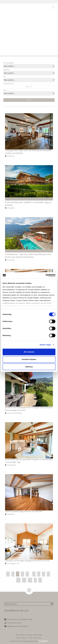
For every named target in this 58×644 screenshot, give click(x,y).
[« (8, 574)
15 (30, 580)
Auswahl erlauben (29, 359)
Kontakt (18, 638)
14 (24, 580)
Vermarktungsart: (9, 63)
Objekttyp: (7, 70)
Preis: (5, 90)
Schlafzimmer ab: (9, 84)
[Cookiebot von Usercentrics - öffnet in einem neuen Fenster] (46, 275)
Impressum (25, 638)
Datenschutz (37, 638)
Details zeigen (45, 345)
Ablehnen (29, 367)
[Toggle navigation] (53, 7)
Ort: (5, 77)
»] (40, 580)
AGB (31, 638)
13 (18, 580)
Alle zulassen (29, 352)
